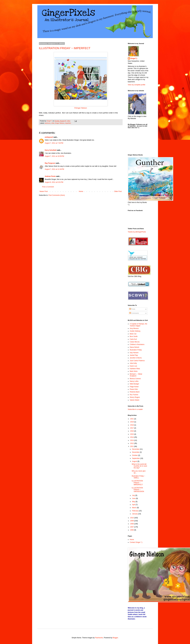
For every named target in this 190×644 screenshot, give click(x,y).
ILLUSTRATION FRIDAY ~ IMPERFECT (65, 48)
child (53, 123)
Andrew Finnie (50, 176)
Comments (134, 313)
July (134, 495)
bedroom (48, 123)
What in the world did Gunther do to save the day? (139, 466)
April (134, 505)
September (136, 458)
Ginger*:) (134, 58)
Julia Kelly (133, 363)
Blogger (115, 638)
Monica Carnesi (135, 379)
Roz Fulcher (134, 395)
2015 (132, 434)
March (134, 508)
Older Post (118, 191)
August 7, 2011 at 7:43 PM (54, 143)
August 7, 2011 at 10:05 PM (54, 156)
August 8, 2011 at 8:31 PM (54, 182)
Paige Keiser (134, 387)
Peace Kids (134, 389)
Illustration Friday (136, 350)
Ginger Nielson (60, 123)
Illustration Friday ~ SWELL (138, 477)
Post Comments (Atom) (57, 195)
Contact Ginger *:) (136, 542)
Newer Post (44, 191)
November (136, 452)
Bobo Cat (133, 334)
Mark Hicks (134, 371)
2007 (132, 527)
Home (81, 191)
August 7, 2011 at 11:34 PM (54, 169)
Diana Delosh (135, 347)
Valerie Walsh (135, 400)
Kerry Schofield (51, 150)
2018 (132, 425)
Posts (132, 309)
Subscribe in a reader (135, 409)
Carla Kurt (133, 339)
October (135, 455)
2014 (132, 437)
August (135, 461)
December (136, 449)
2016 (132, 431)
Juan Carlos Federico (137, 361)
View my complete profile (137, 85)
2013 (132, 440)
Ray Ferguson (50, 163)
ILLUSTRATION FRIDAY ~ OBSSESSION (138, 490)
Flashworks (99, 638)
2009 (132, 521)
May (134, 502)
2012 (132, 443)
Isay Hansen (134, 353)
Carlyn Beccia (135, 342)
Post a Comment (48, 187)
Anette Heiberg (135, 331)
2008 (132, 524)
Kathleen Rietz (135, 369)
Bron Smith (134, 336)
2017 (132, 428)
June (134, 498)
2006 (132, 530)
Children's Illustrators (137, 344)
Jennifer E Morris (136, 358)
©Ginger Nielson (81, 108)
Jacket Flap (134, 355)
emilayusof (49, 137)
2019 (132, 422)
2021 (132, 419)
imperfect (68, 123)
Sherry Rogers (135, 397)
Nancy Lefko (134, 381)
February (135, 511)
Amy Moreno (134, 328)
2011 (132, 446)
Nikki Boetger (134, 384)
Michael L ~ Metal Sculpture (136, 375)
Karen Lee (133, 366)
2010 (132, 518)
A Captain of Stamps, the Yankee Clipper (139, 325)
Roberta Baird (135, 392)
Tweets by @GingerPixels (137, 232)
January (135, 514)
